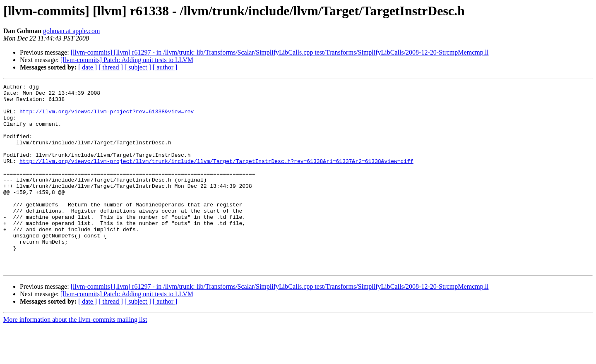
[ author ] (165, 67)
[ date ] (88, 67)
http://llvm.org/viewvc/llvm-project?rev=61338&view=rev (107, 117)
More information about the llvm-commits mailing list (75, 357)
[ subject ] (138, 67)
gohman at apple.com (71, 31)
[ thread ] (111, 67)
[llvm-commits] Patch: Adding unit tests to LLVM (127, 60)
